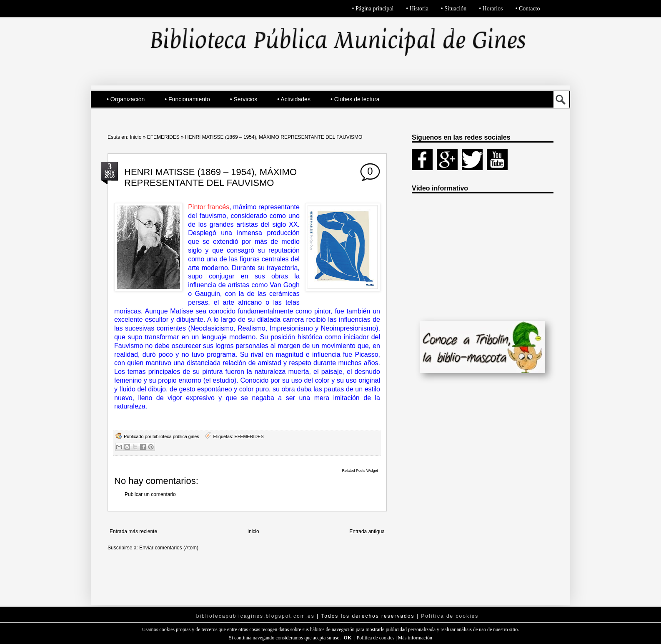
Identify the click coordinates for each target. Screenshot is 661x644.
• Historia (417, 9)
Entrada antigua (367, 531)
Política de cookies (376, 638)
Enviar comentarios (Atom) (169, 548)
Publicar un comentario (150, 494)
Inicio (135, 137)
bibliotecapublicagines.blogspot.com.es (255, 616)
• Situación (454, 9)
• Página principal (373, 9)
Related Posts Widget (360, 471)
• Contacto (528, 9)
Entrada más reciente (133, 531)
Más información (415, 638)
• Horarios (491, 9)
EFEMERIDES (163, 137)
